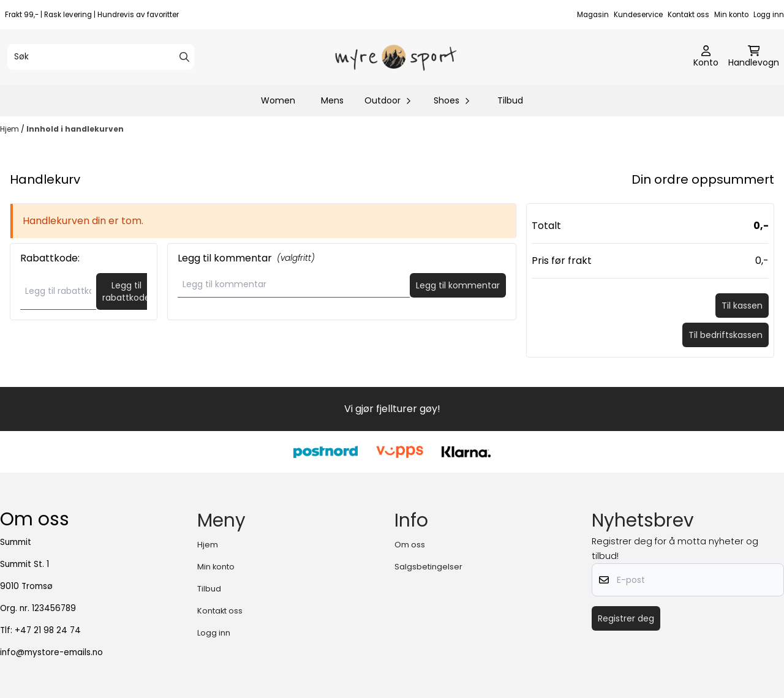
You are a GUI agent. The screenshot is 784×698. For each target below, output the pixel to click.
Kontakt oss (688, 15)
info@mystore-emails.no (51, 652)
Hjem (10, 129)
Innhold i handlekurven (75, 129)
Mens (332, 100)
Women (278, 100)
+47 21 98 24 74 (48, 630)
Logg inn (769, 15)
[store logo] (396, 57)
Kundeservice (638, 15)
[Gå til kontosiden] (706, 57)
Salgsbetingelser (428, 567)
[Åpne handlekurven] (754, 57)
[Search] (184, 57)
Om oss (410, 545)
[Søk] (101, 57)
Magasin (593, 15)
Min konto (731, 15)
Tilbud (510, 100)
